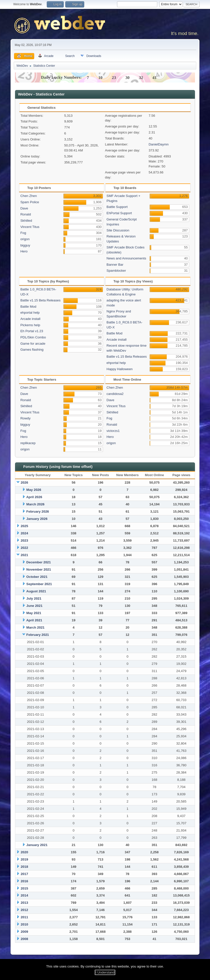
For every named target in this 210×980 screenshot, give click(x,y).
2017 (24, 874)
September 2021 (39, 584)
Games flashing (32, 350)
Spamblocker (116, 271)
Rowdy (25, 418)
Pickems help (30, 325)
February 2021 (37, 635)
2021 (24, 555)
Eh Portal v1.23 (32, 331)
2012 (24, 910)
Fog (23, 233)
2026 (24, 483)
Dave (24, 208)
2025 (24, 526)
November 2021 (39, 569)
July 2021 (34, 598)
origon (25, 239)
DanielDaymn (158, 144)
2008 (24, 939)
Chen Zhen (28, 196)
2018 (24, 867)
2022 (24, 548)
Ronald (25, 214)
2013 (24, 903)
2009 (24, 932)
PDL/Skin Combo (33, 337)
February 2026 (37, 511)
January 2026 (37, 519)
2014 (24, 895)
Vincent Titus (30, 227)
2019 (24, 859)
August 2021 (36, 591)
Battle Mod (28, 307)
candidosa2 (115, 394)
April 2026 (34, 497)
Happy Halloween (119, 369)
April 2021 (34, 620)
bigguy (25, 245)
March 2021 (35, 627)
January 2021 (37, 845)
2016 (24, 881)
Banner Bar (115, 265)
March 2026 (35, 504)
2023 (24, 540)
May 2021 (34, 613)
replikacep (28, 443)
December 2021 (38, 562)
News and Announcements (126, 258)
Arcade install (30, 319)
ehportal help (30, 313)
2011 (24, 917)
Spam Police (30, 202)
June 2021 (34, 606)
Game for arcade (33, 344)
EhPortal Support (119, 213)
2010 (24, 924)
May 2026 (34, 490)
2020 (24, 852)
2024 (24, 533)
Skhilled (26, 221)
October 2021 (37, 577)
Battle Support (117, 207)
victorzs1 (113, 431)
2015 (24, 888)
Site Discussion (118, 230)
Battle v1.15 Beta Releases (40, 300)
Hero (24, 251)
